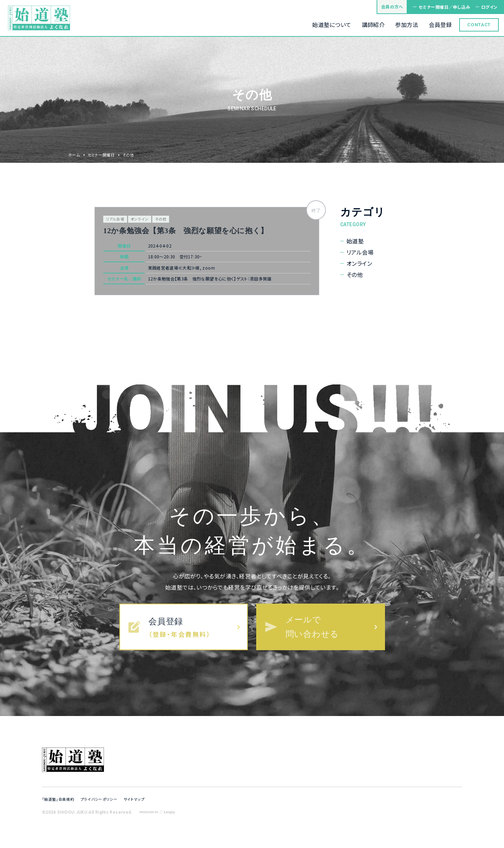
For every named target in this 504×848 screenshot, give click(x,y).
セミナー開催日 (101, 155)
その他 (355, 275)
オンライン (359, 263)
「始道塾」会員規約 (58, 799)
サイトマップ (134, 799)
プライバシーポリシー (99, 799)
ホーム (74, 155)
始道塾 (355, 241)
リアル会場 (360, 252)
